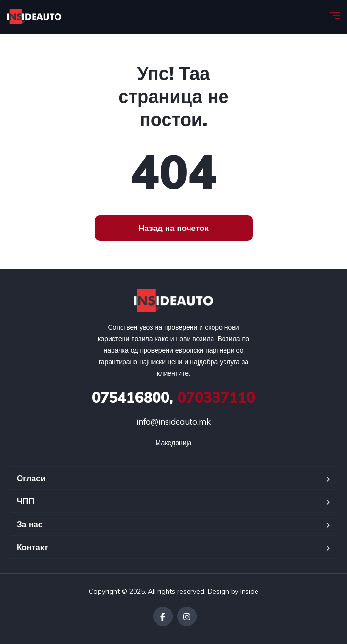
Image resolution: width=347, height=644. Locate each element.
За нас (30, 524)
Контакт (33, 547)
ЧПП (25, 501)
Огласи (31, 478)
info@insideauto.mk (173, 421)
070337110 (173, 397)
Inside (249, 591)
